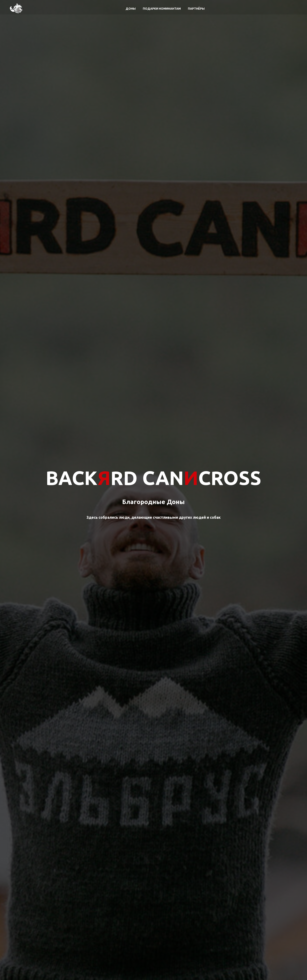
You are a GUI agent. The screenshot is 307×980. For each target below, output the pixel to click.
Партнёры (196, 9)
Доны (131, 9)
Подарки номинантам (162, 9)
